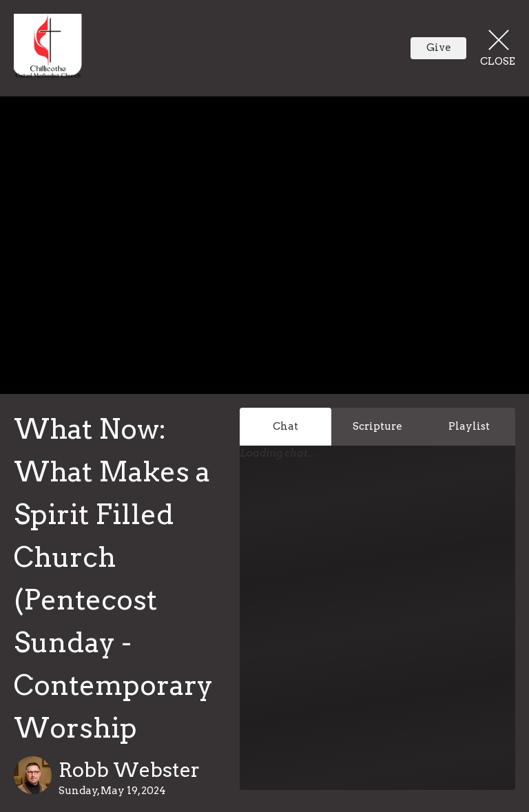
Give (439, 48)
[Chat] (377, 634)
